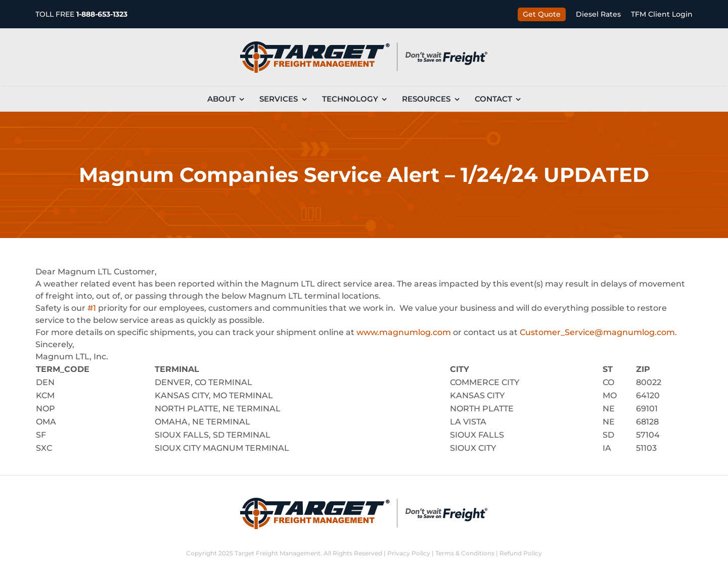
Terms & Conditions (465, 553)
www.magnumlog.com (404, 332)
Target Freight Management (278, 553)
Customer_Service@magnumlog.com (597, 332)
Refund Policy (521, 553)
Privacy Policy (409, 553)
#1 (92, 308)
